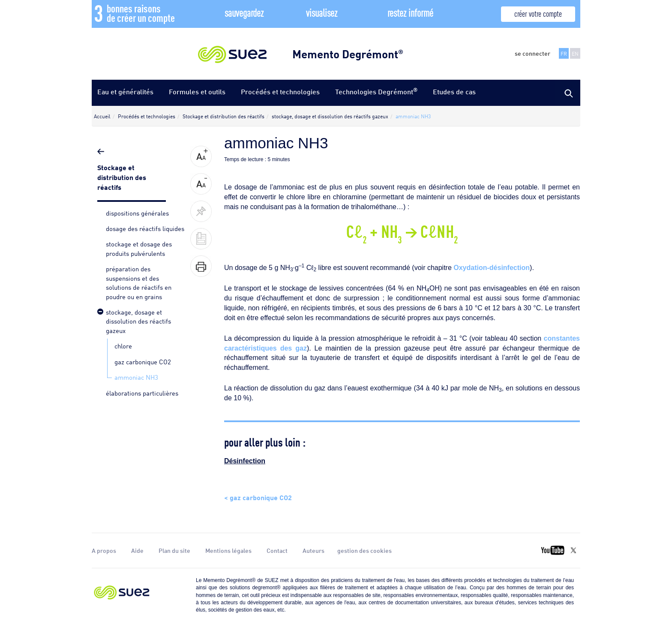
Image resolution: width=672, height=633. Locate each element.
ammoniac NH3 (136, 377)
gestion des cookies (364, 550)
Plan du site (174, 550)
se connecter (532, 53)
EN (575, 53)
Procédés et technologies (280, 91)
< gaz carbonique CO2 (258, 497)
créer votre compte (538, 13)
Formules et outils (197, 91)
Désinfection (245, 461)
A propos (104, 550)
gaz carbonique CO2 (143, 361)
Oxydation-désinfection (492, 268)
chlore (123, 345)
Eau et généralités (125, 91)
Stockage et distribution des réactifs (122, 177)
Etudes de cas (454, 91)
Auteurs (313, 550)
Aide (137, 550)
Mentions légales (228, 550)
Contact (277, 550)
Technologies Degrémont (376, 91)
